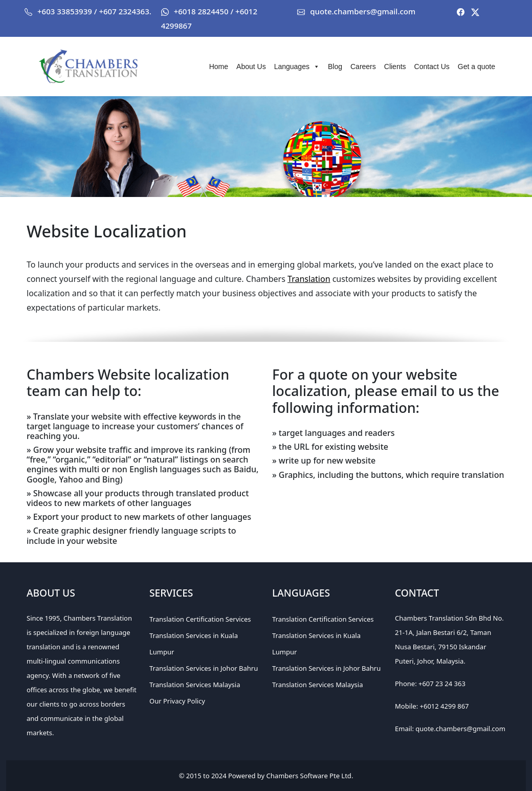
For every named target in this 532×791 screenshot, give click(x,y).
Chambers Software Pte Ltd (309, 776)
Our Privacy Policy (177, 701)
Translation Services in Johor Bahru (204, 668)
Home (219, 67)
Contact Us (432, 67)
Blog (335, 67)
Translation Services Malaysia (195, 685)
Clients (395, 67)
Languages (297, 67)
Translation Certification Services (200, 619)
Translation (309, 279)
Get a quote (476, 67)
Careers (363, 67)
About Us (251, 67)
